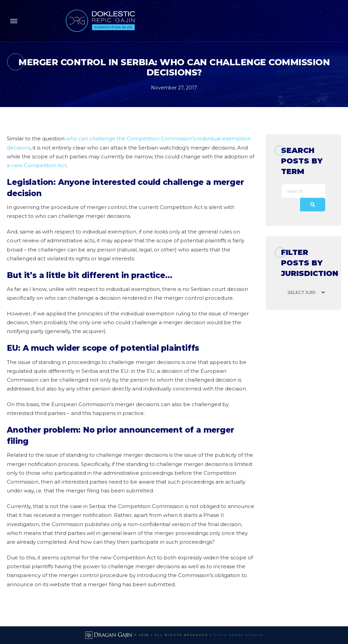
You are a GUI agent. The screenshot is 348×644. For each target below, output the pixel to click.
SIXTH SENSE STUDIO (238, 635)
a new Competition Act (37, 165)
